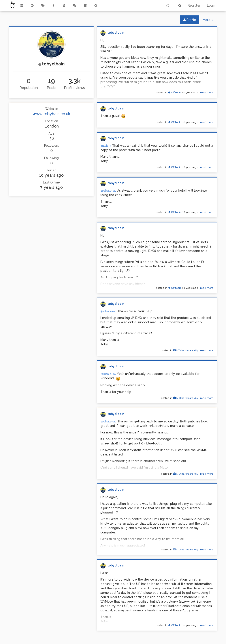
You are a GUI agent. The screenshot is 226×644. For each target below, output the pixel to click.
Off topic (175, 93)
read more (207, 93)
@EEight (106, 146)
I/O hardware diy (186, 350)
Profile (190, 20)
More (210, 21)
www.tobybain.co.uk (51, 114)
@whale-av (108, 191)
